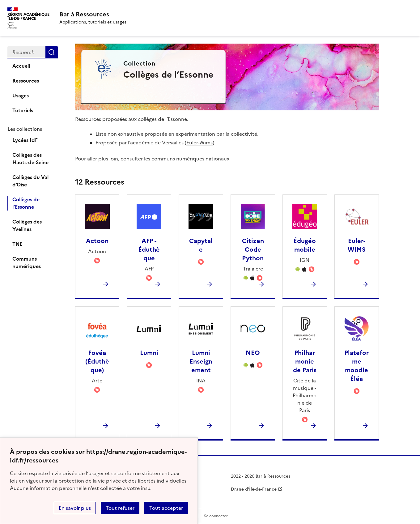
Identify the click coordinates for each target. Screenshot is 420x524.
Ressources (26, 81)
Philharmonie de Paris (305, 361)
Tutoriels (23, 110)
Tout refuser (120, 508)
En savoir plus (75, 508)
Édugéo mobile (305, 245)
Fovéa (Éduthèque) (97, 361)
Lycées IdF (25, 140)
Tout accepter (166, 508)
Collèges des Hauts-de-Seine (30, 159)
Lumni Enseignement (201, 361)
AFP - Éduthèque (149, 249)
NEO (253, 353)
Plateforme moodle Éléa (356, 366)
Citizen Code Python (253, 249)
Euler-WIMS (357, 245)
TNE (17, 244)
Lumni (149, 353)
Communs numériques (27, 262)
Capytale (201, 245)
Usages (21, 96)
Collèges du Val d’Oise (30, 181)
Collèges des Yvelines (27, 225)
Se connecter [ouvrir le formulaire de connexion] (216, 516)
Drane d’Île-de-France (254, 489)
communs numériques (178, 159)
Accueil (21, 66)
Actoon (97, 241)
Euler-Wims (199, 143)
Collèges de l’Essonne (26, 203)
